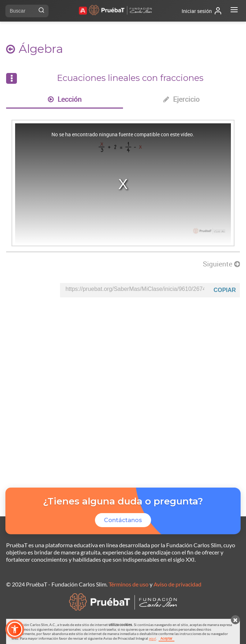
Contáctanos (123, 520)
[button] (15, 629)
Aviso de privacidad (177, 584)
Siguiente (221, 264)
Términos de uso (129, 584)
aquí (152, 638)
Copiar (225, 290)
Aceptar (167, 638)
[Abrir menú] (234, 11)
